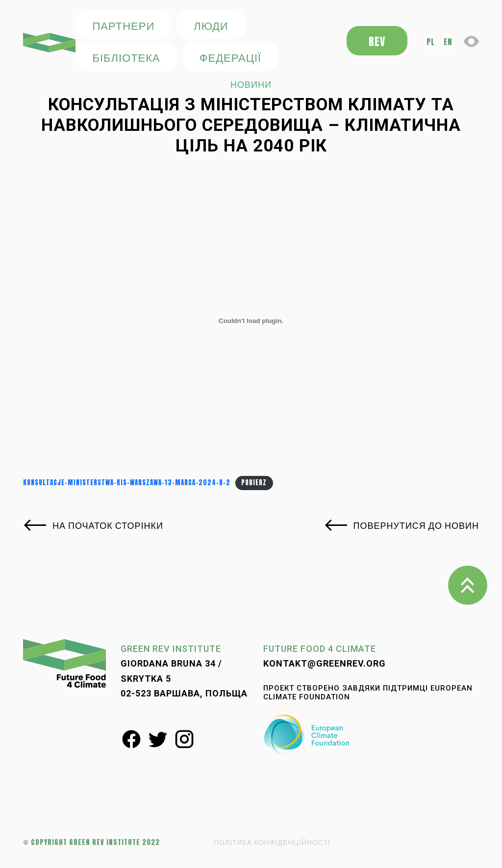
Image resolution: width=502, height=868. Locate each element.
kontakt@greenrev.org (325, 663)
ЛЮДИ (211, 25)
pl (431, 42)
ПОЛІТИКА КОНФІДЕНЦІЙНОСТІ (272, 842)
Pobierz (254, 483)
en (448, 42)
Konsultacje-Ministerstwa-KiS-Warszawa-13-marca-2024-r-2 (127, 483)
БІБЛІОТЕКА (126, 57)
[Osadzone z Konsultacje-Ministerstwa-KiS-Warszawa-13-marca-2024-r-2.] (251, 321)
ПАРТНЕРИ (124, 25)
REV (377, 41)
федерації (230, 57)
